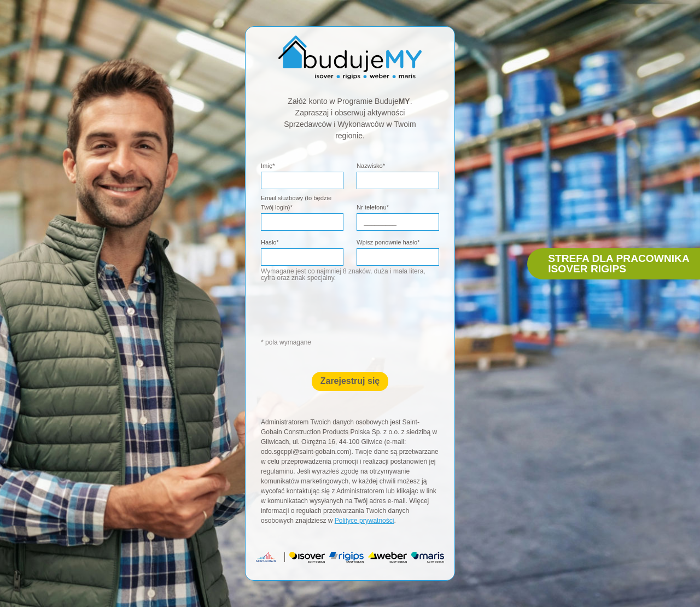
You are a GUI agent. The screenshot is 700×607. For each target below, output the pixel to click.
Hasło (270, 242)
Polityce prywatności (364, 521)
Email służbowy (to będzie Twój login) (296, 203)
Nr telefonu (373, 207)
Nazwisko (371, 166)
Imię (268, 166)
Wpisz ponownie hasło (388, 242)
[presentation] (360, 316)
